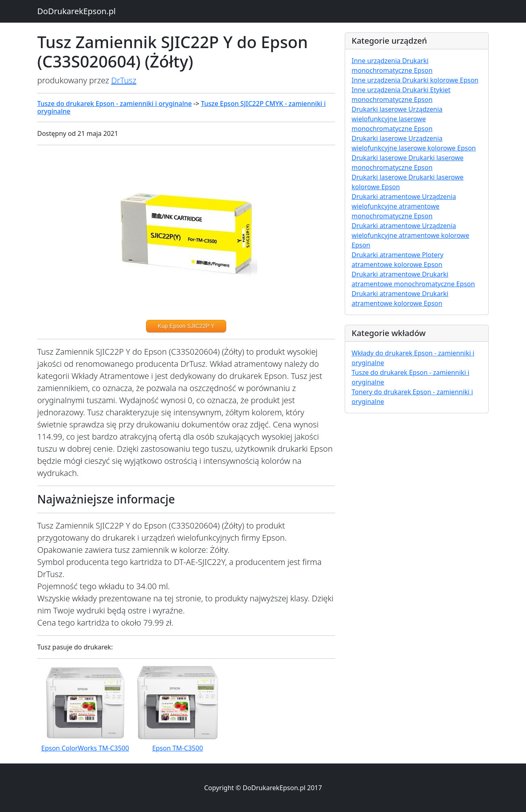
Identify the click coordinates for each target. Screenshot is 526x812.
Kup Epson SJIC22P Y (186, 326)
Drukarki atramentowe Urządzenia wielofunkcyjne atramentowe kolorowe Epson (410, 235)
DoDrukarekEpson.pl (76, 11)
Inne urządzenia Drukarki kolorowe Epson (415, 80)
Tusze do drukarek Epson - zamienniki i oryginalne (115, 104)
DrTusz (124, 80)
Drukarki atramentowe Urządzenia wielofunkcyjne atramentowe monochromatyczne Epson (404, 206)
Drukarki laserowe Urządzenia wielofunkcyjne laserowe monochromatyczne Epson (397, 119)
